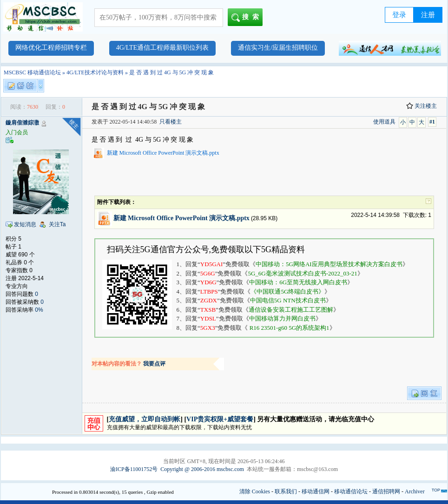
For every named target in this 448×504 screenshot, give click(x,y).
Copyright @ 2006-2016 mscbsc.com (202, 469)
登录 (399, 15)
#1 (432, 122)
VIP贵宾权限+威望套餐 (220, 419)
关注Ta (57, 224)
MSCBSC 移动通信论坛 (32, 72)
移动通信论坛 (351, 491)
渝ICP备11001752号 (134, 469)
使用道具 (384, 122)
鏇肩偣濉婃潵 (22, 123)
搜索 (247, 18)
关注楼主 (422, 106)
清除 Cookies (255, 491)
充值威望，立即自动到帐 (145, 419)
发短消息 (25, 224)
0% (39, 310)
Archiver (415, 491)
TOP (436, 490)
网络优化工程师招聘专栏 (51, 48)
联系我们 (286, 491)
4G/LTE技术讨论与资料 (95, 72)
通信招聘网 (386, 491)
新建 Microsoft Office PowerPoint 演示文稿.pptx (163, 153)
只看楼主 (171, 122)
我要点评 (154, 364)
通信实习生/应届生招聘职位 (278, 48)
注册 (428, 15)
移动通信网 (316, 491)
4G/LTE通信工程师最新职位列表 (162, 48)
